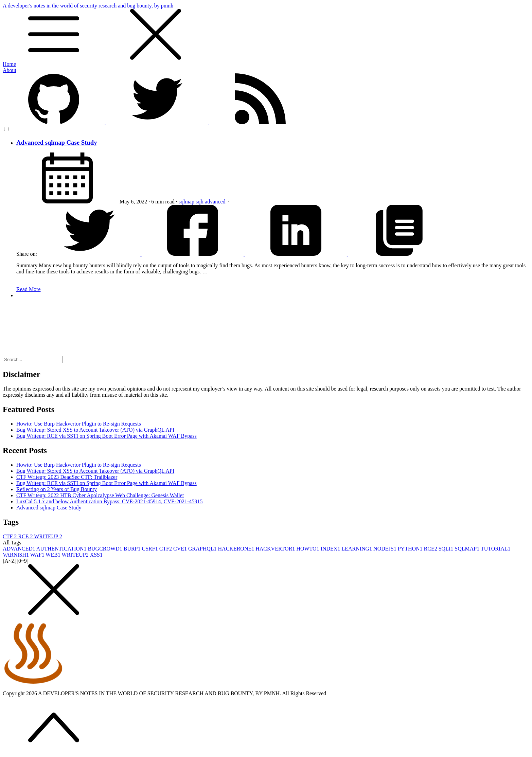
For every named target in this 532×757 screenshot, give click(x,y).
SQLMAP (468, 549)
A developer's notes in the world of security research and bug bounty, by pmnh (266, 32)
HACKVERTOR (276, 549)
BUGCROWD (105, 549)
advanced (216, 202)
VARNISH (16, 555)
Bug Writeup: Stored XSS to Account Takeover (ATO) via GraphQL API (95, 430)
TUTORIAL (496, 549)
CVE (181, 549)
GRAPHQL (203, 549)
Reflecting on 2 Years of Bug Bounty (57, 489)
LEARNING (357, 549)
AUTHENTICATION (62, 549)
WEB (54, 555)
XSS (96, 555)
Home (9, 64)
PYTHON (411, 549)
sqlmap (187, 202)
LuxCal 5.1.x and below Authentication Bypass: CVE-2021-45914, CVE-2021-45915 (109, 501)
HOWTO (308, 549)
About (10, 70)
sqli (200, 202)
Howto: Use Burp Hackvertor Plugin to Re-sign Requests (79, 424)
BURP (133, 549)
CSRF (151, 549)
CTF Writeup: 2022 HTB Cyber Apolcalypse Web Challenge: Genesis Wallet (100, 495)
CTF (10, 536)
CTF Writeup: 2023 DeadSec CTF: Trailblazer (67, 477)
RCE (26, 536)
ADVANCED (20, 549)
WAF (38, 555)
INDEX (331, 549)
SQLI (447, 549)
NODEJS (386, 549)
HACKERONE (237, 549)
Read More (29, 289)
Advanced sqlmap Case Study (57, 142)
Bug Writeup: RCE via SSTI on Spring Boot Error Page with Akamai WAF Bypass (107, 436)
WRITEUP (48, 536)
